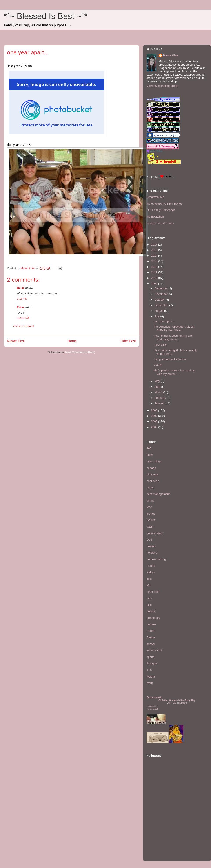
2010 (155, 278)
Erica (20, 307)
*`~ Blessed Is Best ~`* (45, 16)
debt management (158, 494)
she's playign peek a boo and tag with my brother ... (175, 372)
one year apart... (164, 321)
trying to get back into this (170, 359)
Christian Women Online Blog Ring (177, 700)
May (158, 381)
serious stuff (154, 650)
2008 (155, 410)
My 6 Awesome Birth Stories (164, 204)
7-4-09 (158, 365)
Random (182, 703)
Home (72, 341)
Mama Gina (171, 55)
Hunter (151, 566)
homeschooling (156, 559)
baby (150, 455)
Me (149, 585)
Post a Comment (23, 326)
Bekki (21, 288)
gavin (150, 527)
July (157, 316)
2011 (155, 272)
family (150, 501)
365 (149, 448)
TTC (149, 670)
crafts (150, 487)
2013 (155, 261)
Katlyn (151, 572)
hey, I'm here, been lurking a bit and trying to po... (173, 337)
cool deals (153, 481)
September (162, 305)
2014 (155, 256)
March (159, 392)
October (160, 300)
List (175, 703)
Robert (151, 631)
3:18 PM (22, 299)
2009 (155, 283)
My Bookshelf (155, 217)
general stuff (154, 533)
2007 (155, 416)
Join (169, 703)
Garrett (151, 520)
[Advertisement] (160, 831)
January (160, 403)
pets (149, 598)
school (151, 644)
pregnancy (153, 618)
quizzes (151, 624)
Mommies (151, 706)
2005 (155, 427)
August (159, 311)
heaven (151, 546)
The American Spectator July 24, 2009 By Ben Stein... (174, 328)
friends (151, 514)
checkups (153, 474)
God (149, 540)
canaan (151, 468)
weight (151, 677)
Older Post (128, 341)
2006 (155, 421)
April (158, 387)
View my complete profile (162, 86)
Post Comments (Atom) (80, 352)
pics (149, 605)
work (150, 683)
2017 (155, 245)
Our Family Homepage (161, 210)
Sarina (151, 637)
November (162, 294)
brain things (154, 461)
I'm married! (152, 709)
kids (149, 579)
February (161, 398)
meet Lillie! (160, 345)
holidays (152, 553)
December (162, 288)
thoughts (152, 663)
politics (151, 611)
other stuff (153, 592)
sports (150, 657)
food (149, 507)
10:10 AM (23, 318)
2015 (155, 250)
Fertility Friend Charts (160, 223)
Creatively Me (155, 197)
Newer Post (16, 341)
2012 (155, 267)
